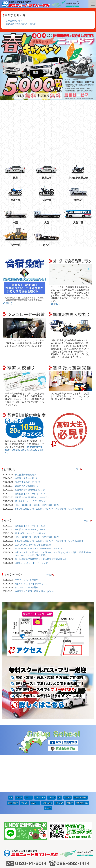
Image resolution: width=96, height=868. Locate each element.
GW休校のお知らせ (15, 21)
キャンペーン (40, 760)
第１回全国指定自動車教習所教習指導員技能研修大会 (41, 559)
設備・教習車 (13, 766)
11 (61, 97)
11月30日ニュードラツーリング (30, 501)
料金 (59, 760)
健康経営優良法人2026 (26, 478)
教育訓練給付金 (82, 766)
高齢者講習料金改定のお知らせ (21, 24)
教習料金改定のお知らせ (27, 486)
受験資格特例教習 (80, 760)
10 (58, 97)
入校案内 (51, 760)
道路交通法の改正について (28, 482)
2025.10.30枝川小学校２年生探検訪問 (33, 545)
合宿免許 (48, 771)
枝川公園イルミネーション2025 (30, 494)
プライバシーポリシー (72, 845)
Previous (3, 66)
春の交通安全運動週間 (26, 475)
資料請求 (70, 766)
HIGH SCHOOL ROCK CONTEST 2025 (37, 505)
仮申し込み (59, 766)
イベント (29, 760)
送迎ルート (35, 766)
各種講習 (68, 760)
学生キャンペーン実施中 (27, 580)
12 (65, 97)
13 (68, 97)
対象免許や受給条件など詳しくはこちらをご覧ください (24, 450)
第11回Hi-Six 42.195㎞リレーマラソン (33, 497)
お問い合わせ (47, 766)
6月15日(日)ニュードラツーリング (31, 563)
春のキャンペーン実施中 (27, 587)
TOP (11, 760)
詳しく (9, 303)
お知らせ (19, 760)
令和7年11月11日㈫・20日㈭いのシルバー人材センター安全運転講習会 (49, 509)
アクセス (25, 766)
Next (93, 66)
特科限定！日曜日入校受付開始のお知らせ (35, 591)
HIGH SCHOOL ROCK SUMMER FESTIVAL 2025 (39, 549)
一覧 (76, 469)
